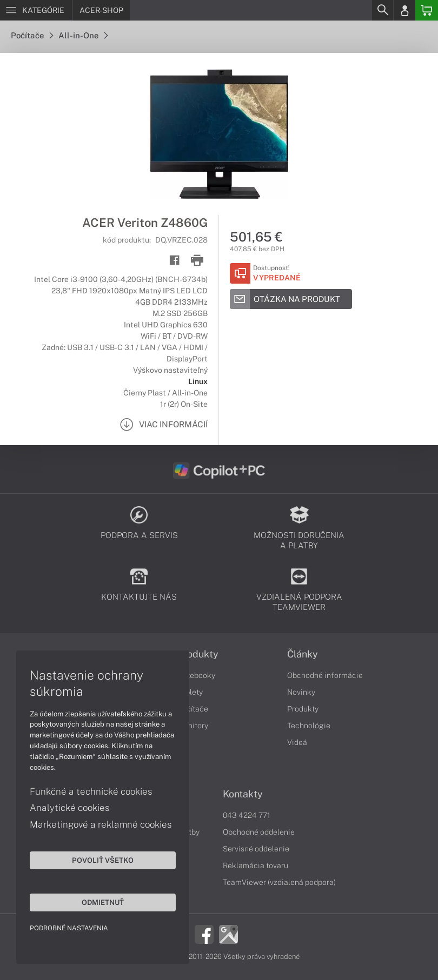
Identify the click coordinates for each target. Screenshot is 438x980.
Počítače (32, 35)
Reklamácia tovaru (255, 865)
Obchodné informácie (325, 675)
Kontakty (243, 794)
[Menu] (36, 10)
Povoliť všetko (103, 860)
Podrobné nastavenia (69, 928)
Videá (297, 742)
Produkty (198, 654)
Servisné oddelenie (256, 849)
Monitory (193, 726)
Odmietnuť (103, 902)
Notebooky (196, 675)
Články (303, 654)
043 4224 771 (247, 815)
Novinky (301, 692)
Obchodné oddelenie (259, 832)
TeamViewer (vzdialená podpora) (279, 882)
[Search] (382, 10)
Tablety (190, 692)
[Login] (404, 10)
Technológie (309, 726)
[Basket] (427, 10)
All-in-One (83, 35)
